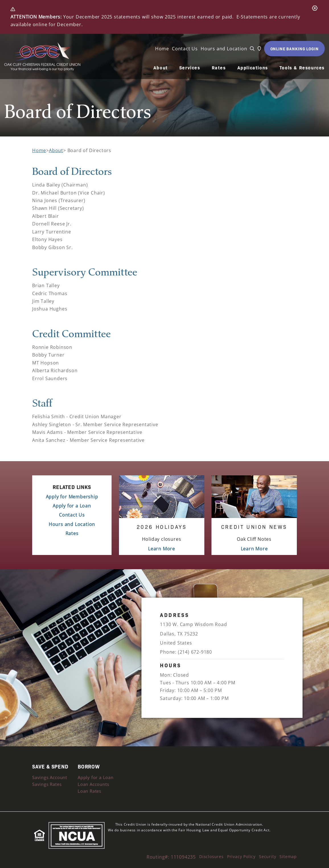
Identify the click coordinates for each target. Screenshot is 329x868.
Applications (253, 68)
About (161, 68)
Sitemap (288, 856)
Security (268, 856)
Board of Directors (72, 171)
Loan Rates (90, 791)
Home (162, 49)
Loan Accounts (93, 784)
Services (190, 68)
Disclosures (211, 856)
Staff (42, 403)
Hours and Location (224, 49)
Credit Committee (71, 333)
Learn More (162, 549)
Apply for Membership (72, 497)
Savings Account (50, 777)
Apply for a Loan (72, 506)
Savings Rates (47, 784)
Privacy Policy (241, 856)
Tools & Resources (302, 68)
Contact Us (185, 49)
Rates (219, 68)
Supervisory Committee (85, 272)
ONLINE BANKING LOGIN (295, 49)
